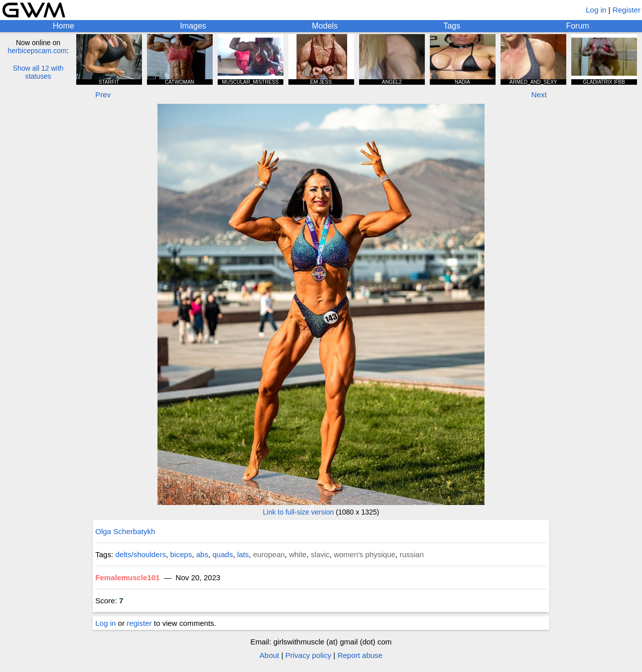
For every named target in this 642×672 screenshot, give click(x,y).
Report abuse (360, 655)
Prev (103, 95)
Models (325, 26)
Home (63, 26)
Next (539, 95)
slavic (320, 554)
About (269, 655)
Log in (596, 10)
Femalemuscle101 (127, 577)
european (269, 554)
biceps (181, 554)
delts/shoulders (141, 554)
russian (412, 554)
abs (202, 554)
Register (626, 10)
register (139, 623)
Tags (452, 26)
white (298, 554)
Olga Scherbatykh (125, 531)
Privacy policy (308, 655)
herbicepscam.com (37, 51)
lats (243, 554)
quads (223, 554)
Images (193, 26)
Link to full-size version (298, 512)
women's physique (364, 554)
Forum (577, 26)
